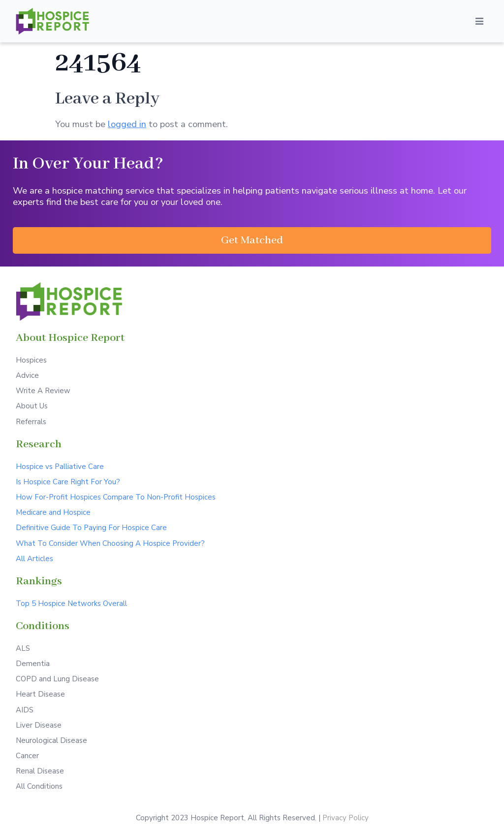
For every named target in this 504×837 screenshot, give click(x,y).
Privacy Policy (346, 818)
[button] (252, 240)
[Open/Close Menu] (479, 21)
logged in (127, 124)
